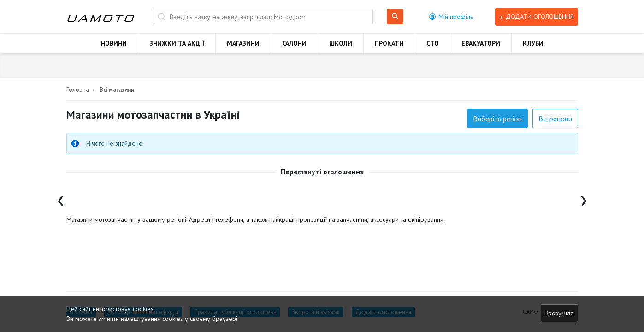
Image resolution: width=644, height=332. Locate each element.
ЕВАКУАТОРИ (481, 43)
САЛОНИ (294, 43)
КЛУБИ (533, 43)
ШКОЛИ (341, 43)
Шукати (395, 17)
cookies (143, 309)
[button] (451, 17)
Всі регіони (555, 119)
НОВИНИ (114, 43)
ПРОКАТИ (389, 43)
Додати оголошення (537, 17)
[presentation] (61, 199)
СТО (433, 43)
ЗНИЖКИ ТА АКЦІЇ (177, 43)
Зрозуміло (559, 313)
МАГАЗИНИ (243, 43)
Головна (78, 90)
